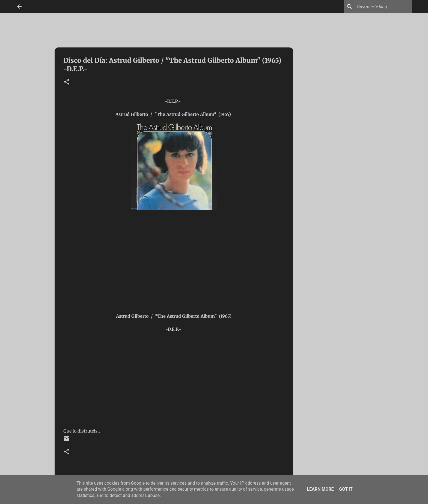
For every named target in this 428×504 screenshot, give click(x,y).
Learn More (320, 489)
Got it (346, 489)
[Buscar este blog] (384, 7)
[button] (67, 82)
